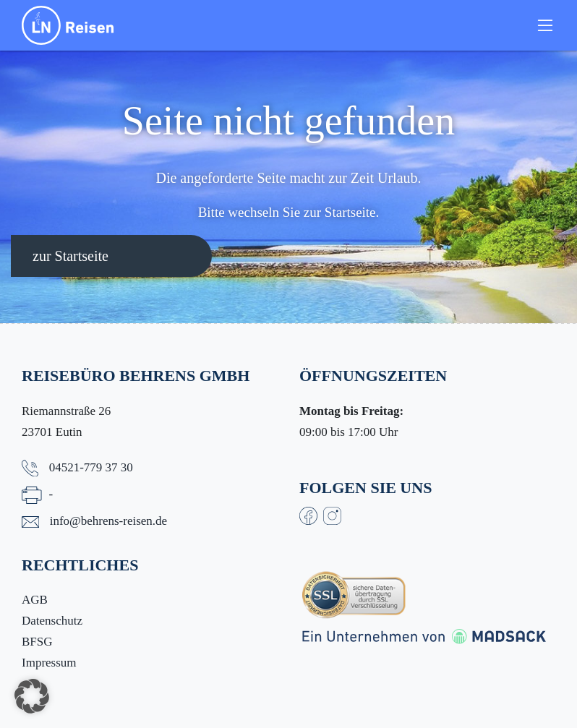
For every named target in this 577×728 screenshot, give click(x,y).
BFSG (37, 642)
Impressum (49, 663)
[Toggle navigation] (545, 25)
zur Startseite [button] (70, 256)
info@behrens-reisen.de (108, 521)
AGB (35, 600)
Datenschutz (52, 621)
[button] (32, 696)
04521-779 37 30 (91, 467)
